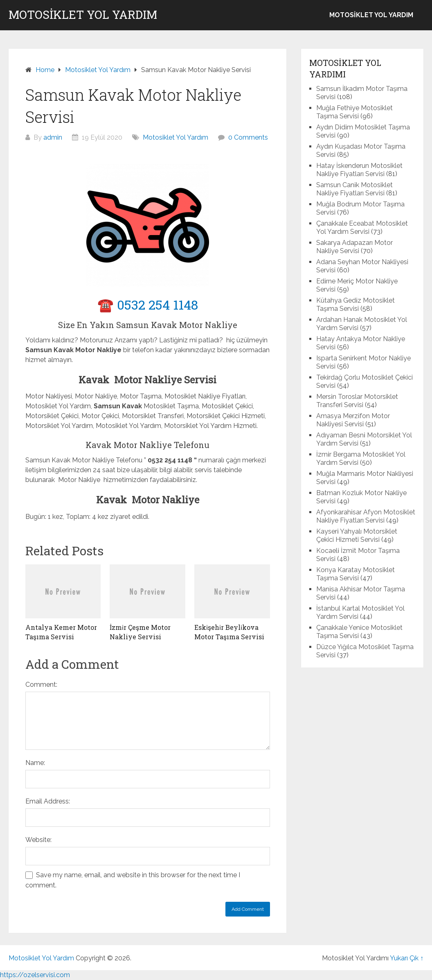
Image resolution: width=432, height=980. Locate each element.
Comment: (41, 685)
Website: (38, 840)
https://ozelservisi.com (35, 975)
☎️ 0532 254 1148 (148, 304)
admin (53, 137)
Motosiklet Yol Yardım (83, 15)
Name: (35, 763)
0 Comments (248, 137)
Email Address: (48, 801)
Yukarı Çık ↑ (407, 958)
